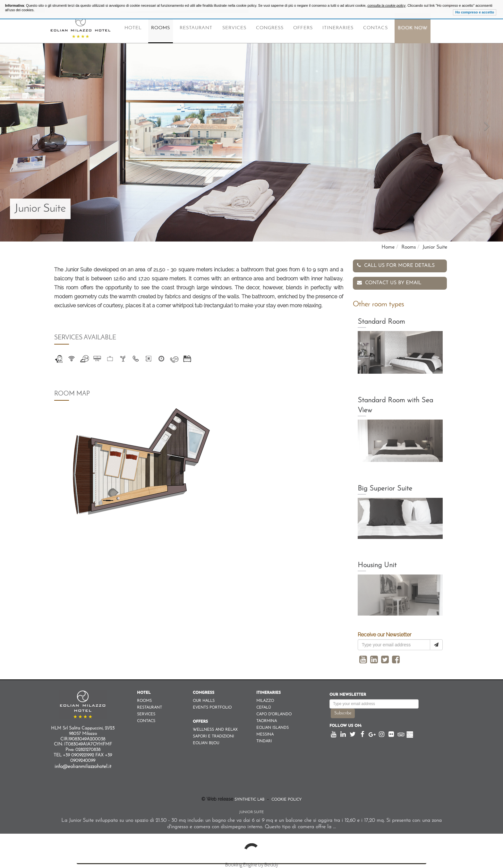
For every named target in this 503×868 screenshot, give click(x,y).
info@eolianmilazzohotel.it (83, 765)
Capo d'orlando (274, 713)
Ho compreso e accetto (475, 12)
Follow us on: (345, 725)
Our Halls (204, 700)
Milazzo (265, 700)
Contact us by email (389, 281)
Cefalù (264, 707)
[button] (13, 121)
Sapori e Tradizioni (213, 736)
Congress (270, 28)
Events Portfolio (212, 707)
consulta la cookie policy (386, 5)
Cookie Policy (286, 799)
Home (388, 247)
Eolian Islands (273, 727)
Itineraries (338, 28)
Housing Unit (377, 564)
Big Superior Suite (385, 488)
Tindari (264, 740)
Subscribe (343, 712)
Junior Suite (435, 247)
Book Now (413, 28)
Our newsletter (348, 694)
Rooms (161, 28)
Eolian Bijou (206, 742)
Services (234, 28)
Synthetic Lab (250, 799)
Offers (303, 28)
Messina (265, 734)
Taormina (267, 720)
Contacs (375, 28)
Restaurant (196, 28)
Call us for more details (396, 265)
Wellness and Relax (215, 729)
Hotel (133, 28)
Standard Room (381, 321)
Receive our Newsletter (384, 634)
